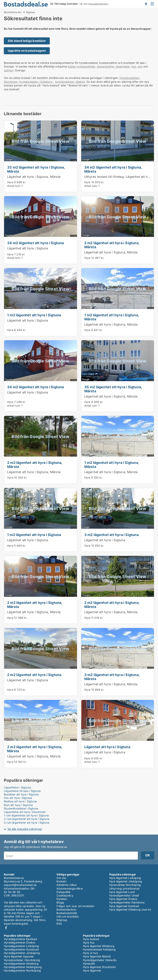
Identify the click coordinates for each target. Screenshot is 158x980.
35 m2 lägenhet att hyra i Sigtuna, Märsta (113, 389)
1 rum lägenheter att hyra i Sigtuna (26, 815)
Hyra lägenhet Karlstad (124, 906)
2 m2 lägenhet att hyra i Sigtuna (34, 675)
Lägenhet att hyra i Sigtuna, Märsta (34, 177)
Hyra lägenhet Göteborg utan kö (130, 910)
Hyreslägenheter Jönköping (22, 953)
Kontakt (61, 881)
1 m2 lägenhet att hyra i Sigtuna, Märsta (112, 317)
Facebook (6, 928)
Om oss (61, 878)
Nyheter (62, 899)
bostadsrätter (106, 66)
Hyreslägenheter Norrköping (22, 970)
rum (140, 66)
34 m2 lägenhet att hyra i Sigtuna (36, 243)
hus (134, 66)
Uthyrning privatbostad (124, 888)
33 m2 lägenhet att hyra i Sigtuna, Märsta (36, 169)
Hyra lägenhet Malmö (97, 956)
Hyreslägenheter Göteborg (21, 964)
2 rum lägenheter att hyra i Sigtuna (27, 819)
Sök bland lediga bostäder (27, 41)
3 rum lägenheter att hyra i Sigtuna (27, 823)
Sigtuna (30, 12)
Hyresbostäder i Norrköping (22, 960)
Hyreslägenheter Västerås (100, 960)
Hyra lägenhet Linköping (125, 878)
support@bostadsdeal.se (20, 885)
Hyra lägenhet (92, 970)
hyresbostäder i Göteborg (36, 82)
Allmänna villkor (67, 885)
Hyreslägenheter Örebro (20, 942)
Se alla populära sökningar (25, 829)
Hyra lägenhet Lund (122, 892)
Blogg (60, 902)
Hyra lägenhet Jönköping (126, 881)
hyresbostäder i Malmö (70, 82)
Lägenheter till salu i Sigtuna (22, 791)
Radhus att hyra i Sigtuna (20, 801)
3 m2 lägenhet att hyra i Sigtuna (111, 535)
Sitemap (62, 920)
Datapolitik (63, 892)
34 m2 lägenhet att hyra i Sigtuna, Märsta (113, 169)
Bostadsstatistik (67, 913)
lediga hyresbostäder (81, 66)
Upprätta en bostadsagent (27, 51)
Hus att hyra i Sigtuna (18, 798)
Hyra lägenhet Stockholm (99, 967)
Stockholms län (13, 12)
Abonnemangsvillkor (70, 888)
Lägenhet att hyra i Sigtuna (28, 248)
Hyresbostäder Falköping (99, 949)
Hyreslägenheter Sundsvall (21, 949)
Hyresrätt (89, 964)
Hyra (10, 182)
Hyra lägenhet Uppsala (19, 956)
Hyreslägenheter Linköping (21, 946)
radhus (8, 70)
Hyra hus (89, 942)
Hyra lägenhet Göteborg (99, 946)
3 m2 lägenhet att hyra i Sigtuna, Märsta (112, 677)
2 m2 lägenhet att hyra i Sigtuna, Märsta (112, 245)
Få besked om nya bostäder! (146, 4)
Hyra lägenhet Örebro (123, 899)
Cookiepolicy (65, 895)
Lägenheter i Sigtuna (17, 787)
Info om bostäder (68, 916)
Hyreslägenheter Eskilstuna (127, 902)
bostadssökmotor (99, 4)
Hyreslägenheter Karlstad (20, 939)
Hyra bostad (91, 939)
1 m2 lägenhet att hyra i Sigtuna (34, 315)
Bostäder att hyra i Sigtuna (21, 794)
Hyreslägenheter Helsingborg (23, 967)
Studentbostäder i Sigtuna (21, 808)
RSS (59, 924)
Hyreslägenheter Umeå (124, 895)
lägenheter (122, 66)
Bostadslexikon (66, 910)
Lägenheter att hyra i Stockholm (25, 812)
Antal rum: (14, 186)
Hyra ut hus (90, 953)
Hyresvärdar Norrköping (125, 885)
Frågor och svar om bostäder (75, 906)
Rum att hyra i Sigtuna (18, 805)
